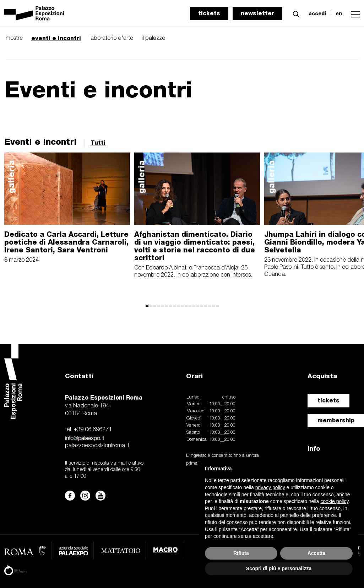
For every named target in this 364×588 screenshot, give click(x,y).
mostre (14, 38)
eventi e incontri (56, 38)
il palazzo (153, 38)
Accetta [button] (317, 553)
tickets (209, 13)
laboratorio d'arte (111, 38)
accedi (317, 14)
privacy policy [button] (270, 487)
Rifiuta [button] (241, 553)
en (339, 14)
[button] (294, 13)
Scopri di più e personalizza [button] (279, 568)
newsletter (257, 13)
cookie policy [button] (334, 501)
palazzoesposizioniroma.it (97, 446)
